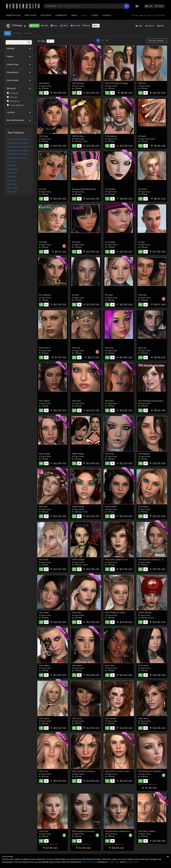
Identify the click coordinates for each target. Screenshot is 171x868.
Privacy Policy (133, 862)
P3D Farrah (143, 665)
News (74, 15)
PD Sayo (109, 295)
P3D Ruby (12, 165)
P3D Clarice (44, 718)
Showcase (17, 33)
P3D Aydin (77, 612)
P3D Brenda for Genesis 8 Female (22, 150)
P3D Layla (12, 192)
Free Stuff (30, 15)
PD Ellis (75, 295)
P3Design (45, 88)
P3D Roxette (13, 169)
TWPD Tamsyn (145, 612)
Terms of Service (89, 862)
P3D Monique (78, 83)
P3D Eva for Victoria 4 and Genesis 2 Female (125, 771)
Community (61, 15)
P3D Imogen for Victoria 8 (18, 143)
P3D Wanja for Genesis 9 (18, 139)
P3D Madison (111, 136)
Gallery (64, 26)
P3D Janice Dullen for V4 (116, 560)
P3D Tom (142, 83)
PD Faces (143, 189)
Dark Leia (142, 348)
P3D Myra (109, 401)
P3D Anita (76, 401)
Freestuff (75, 26)
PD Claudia (110, 242)
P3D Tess (11, 180)
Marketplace (13, 15)
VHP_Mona (143, 718)
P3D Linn (11, 162)
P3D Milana (44, 83)
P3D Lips (76, 348)
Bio (96, 26)
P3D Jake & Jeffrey (147, 831)
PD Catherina (45, 295)
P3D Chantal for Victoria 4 (83, 771)
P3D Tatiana (44, 401)
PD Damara (110, 189)
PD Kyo (142, 242)
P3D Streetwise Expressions (151, 401)
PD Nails (142, 136)
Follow (34, 26)
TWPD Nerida (78, 507)
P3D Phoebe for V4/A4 (115, 612)
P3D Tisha (110, 665)
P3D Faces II (45, 348)
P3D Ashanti (13, 188)
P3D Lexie (12, 184)
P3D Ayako (12, 177)
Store (54, 26)
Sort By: (156, 41)
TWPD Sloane (78, 560)
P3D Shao (110, 454)
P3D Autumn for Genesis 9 (19, 147)
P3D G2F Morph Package (116, 83)
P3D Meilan (44, 612)
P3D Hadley (44, 665)
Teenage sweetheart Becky (84, 189)
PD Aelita (43, 242)
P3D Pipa (43, 507)
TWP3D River (78, 136)
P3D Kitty (142, 295)
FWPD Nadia (78, 454)
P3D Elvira (44, 831)
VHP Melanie (144, 454)
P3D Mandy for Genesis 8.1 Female (22, 158)
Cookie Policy (114, 862)
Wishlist (87, 26)
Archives (28, 33)
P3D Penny (77, 718)
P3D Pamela (44, 454)
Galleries (46, 15)
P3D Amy (109, 348)
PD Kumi (76, 242)
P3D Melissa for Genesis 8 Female (22, 154)
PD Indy (42, 189)
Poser (95, 15)
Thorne (85, 141)
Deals (84, 15)
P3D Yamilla (110, 718)
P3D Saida (12, 173)
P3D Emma (143, 507)
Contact (107, 15)
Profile (45, 26)
